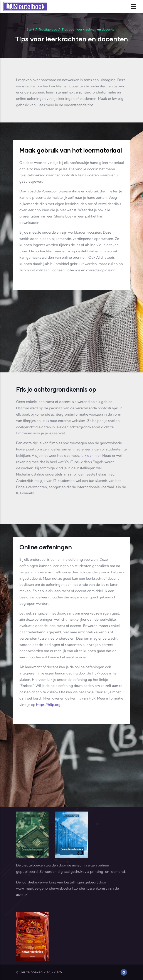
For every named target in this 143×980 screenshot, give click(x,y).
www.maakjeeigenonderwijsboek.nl (45, 888)
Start (30, 29)
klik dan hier (91, 455)
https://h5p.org (48, 705)
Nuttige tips (48, 29)
